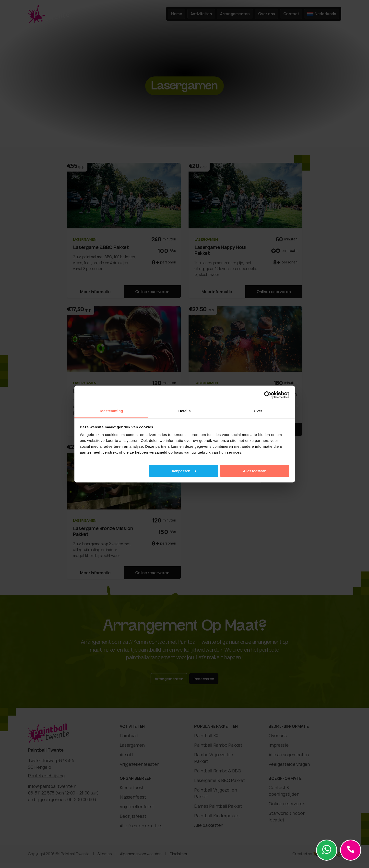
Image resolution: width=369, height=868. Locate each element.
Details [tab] (185, 411)
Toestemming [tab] (111, 411)
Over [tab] (258, 411)
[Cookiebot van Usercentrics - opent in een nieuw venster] (268, 395)
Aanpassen (184, 471)
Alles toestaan (255, 471)
